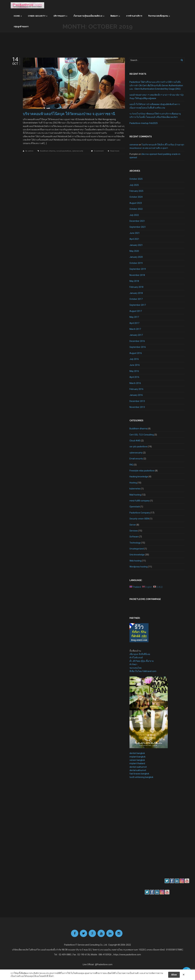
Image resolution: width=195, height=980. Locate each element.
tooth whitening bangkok (141, 777)
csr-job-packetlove (64, 151)
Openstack (135, 507)
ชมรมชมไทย (136, 668)
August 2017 (136, 311)
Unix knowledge (137, 555)
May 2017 (134, 317)
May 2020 (134, 251)
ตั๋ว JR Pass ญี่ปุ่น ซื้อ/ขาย (142, 661)
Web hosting (135, 561)
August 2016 (136, 353)
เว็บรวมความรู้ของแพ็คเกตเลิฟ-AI (88, 16)
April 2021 (134, 239)
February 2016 (136, 389)
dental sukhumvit (138, 770)
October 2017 (136, 299)
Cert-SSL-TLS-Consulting (142, 435)
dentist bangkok (137, 753)
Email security (136, 459)
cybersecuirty (78, 151)
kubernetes (135, 489)
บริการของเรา (59, 16)
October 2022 (136, 209)
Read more (115, 151)
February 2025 (136, 191)
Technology (135, 543)
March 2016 (135, 383)
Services (134, 531)
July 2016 (134, 359)
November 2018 (137, 275)
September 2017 (138, 305)
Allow (174, 975)
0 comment (99, 151)
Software (134, 537)
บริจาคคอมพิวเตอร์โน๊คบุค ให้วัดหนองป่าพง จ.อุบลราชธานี (69, 114)
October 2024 (136, 197)
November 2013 (137, 407)
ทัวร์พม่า (133, 664)
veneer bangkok (137, 760)
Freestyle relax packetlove (142, 471)
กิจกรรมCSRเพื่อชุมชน (158, 16)
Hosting (133, 483)
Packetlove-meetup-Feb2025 (144, 123)
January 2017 (136, 335)
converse (134, 145)
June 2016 (135, 365)
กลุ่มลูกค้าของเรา (21, 27)
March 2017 (135, 329)
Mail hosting (135, 495)
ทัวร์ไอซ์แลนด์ (136, 657)
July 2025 (134, 185)
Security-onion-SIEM (139, 519)
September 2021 (138, 227)
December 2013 (137, 401)
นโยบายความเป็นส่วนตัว (128, 973)
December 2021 (137, 221)
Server (133, 525)
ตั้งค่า (51, 976)
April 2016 (134, 377)
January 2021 (136, 245)
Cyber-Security (37, 16)
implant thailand (137, 763)
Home (17, 16)
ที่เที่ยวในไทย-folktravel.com (143, 671)
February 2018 (136, 287)
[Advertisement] (139, 834)
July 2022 (134, 215)
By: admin (30, 151)
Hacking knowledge (139, 477)
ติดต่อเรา (114, 16)
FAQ (131, 465)
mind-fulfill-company (140, 501)
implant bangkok (137, 757)
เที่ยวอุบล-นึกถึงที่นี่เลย (140, 654)
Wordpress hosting (138, 567)
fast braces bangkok (139, 774)
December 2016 (137, 341)
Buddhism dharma (48, 151)
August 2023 (136, 203)
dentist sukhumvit (138, 767)
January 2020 (136, 257)
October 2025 (136, 179)
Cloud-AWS (135, 441)
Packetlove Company (140, 513)
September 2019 (138, 269)
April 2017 (134, 323)
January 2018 (136, 293)
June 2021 (135, 233)
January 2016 (136, 395)
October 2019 (136, 263)
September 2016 (138, 347)
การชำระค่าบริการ (134, 16)
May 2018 (134, 281)
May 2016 (134, 371)
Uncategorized (137, 549)
